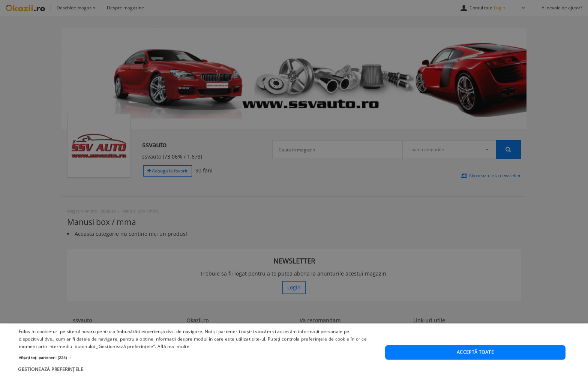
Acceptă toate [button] (475, 361)
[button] (196, 366)
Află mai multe (173, 355)
